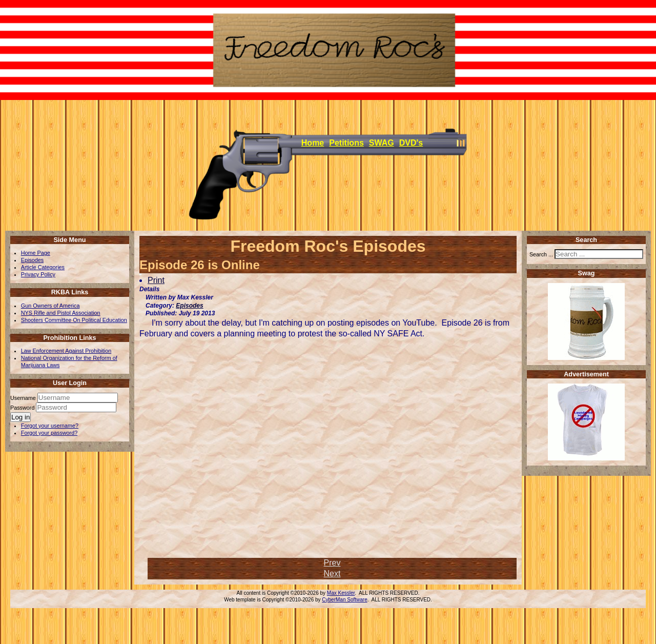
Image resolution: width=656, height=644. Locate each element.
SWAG (382, 143)
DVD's (411, 143)
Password (23, 408)
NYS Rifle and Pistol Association (61, 313)
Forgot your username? (50, 426)
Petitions (346, 143)
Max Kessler (341, 593)
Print (156, 280)
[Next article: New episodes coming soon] (332, 573)
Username (23, 398)
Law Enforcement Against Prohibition (66, 351)
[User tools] (140, 274)
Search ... (541, 254)
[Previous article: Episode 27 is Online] (332, 563)
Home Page (36, 253)
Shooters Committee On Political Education (74, 320)
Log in (20, 417)
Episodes (32, 260)
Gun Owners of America (50, 306)
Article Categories (43, 267)
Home (313, 143)
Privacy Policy (38, 274)
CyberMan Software (344, 600)
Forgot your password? (49, 433)
